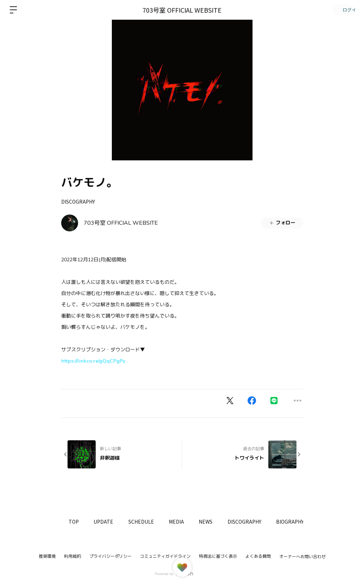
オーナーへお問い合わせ (302, 557)
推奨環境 (47, 556)
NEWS (218, 522)
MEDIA (186, 522)
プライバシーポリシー (110, 556)
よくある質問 (258, 556)
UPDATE (108, 522)
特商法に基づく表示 (218, 556)
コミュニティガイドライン (165, 556)
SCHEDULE (148, 522)
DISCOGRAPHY (78, 202)
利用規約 (72, 556)
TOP (75, 522)
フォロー (282, 223)
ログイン (343, 10)
